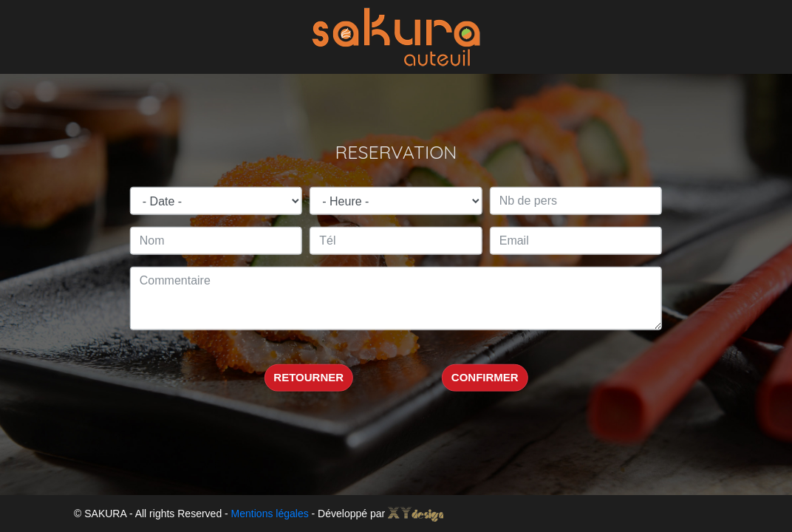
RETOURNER (308, 377)
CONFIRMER (485, 377)
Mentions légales (270, 514)
